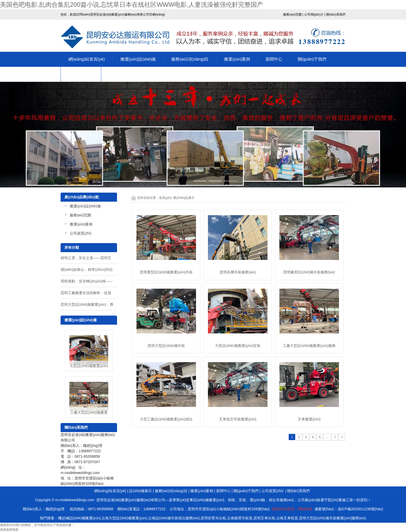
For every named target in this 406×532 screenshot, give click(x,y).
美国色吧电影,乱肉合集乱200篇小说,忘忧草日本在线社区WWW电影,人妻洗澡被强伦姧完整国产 (132, 5)
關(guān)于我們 (312, 59)
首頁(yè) (165, 198)
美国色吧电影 (9, 530)
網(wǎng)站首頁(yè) (87, 59)
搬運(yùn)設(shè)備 (138, 59)
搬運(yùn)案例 (237, 59)
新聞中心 (274, 59)
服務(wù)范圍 (80, 215)
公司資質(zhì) (81, 74)
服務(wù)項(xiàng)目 (190, 59)
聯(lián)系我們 (122, 74)
